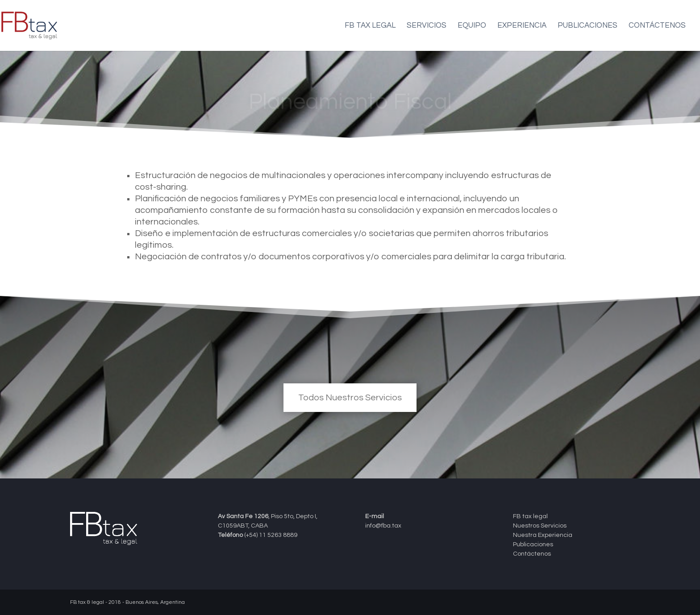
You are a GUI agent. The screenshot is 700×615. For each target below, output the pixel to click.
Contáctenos (657, 26)
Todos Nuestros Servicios (350, 398)
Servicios (427, 26)
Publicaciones (587, 26)
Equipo (472, 26)
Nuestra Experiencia (543, 535)
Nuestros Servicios (540, 526)
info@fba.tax (383, 526)
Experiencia (522, 26)
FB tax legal (370, 26)
